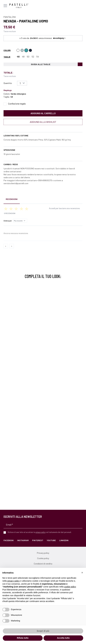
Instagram (23, 540)
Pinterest (38, 540)
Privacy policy (43, 553)
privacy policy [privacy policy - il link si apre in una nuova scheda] (13, 581)
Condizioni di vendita (43, 564)
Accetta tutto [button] (63, 638)
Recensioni (12, 199)
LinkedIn (64, 540)
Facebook (9, 540)
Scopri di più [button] (43, 631)
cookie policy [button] (70, 587)
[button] (82, 573)
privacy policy (41, 532)
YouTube (51, 540)
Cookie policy (43, 558)
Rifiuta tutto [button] (23, 638)
